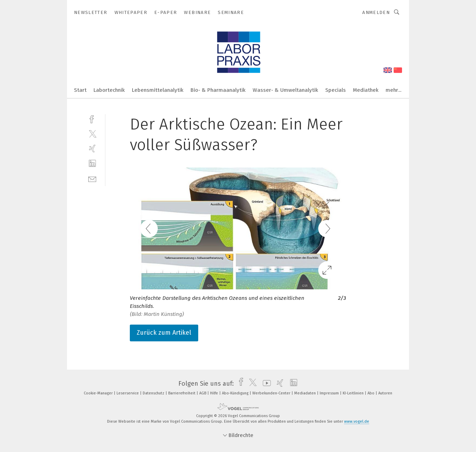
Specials (336, 90)
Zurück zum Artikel (164, 333)
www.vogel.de (357, 421)
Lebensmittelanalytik (158, 90)
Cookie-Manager (99, 393)
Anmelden (376, 12)
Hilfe (215, 393)
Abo (371, 393)
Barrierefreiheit (182, 393)
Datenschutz (154, 393)
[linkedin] (92, 164)
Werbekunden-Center (272, 393)
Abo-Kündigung (236, 393)
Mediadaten (306, 393)
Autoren (385, 393)
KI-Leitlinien (354, 393)
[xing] (92, 149)
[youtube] (265, 384)
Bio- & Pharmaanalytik (218, 90)
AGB (203, 393)
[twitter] (92, 134)
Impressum (330, 393)
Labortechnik (109, 90)
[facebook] (92, 118)
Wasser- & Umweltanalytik (285, 90)
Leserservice (128, 393)
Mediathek (366, 90)
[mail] (92, 179)
